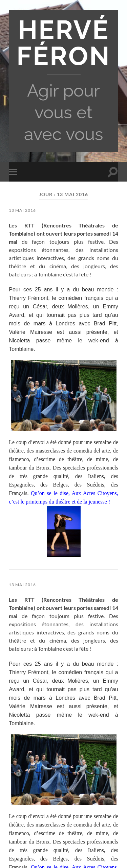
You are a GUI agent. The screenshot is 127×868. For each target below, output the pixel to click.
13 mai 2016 (22, 210)
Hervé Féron (64, 43)
